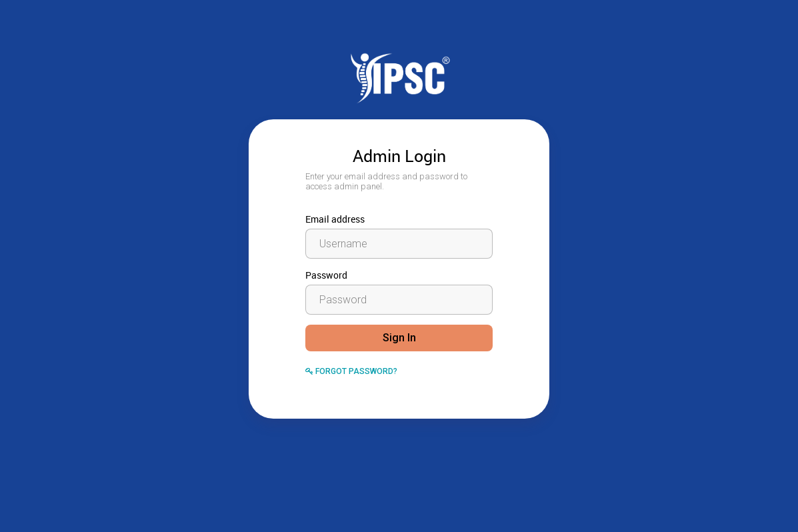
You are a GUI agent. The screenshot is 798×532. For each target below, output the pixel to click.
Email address (335, 219)
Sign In (399, 338)
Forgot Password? (351, 371)
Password (326, 275)
